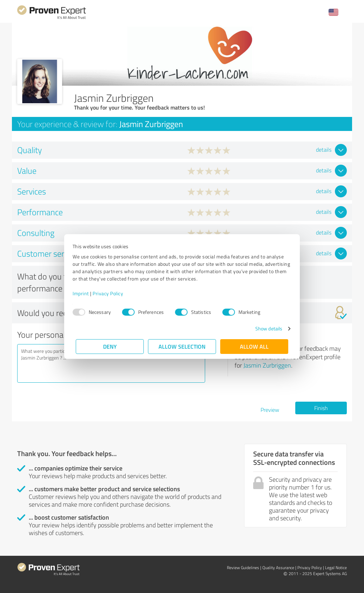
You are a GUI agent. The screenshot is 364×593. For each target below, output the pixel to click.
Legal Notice (336, 568)
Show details (266, 328)
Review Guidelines (243, 568)
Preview (270, 410)
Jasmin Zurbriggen (267, 365)
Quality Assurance (278, 568)
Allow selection (182, 346)
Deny (110, 346)
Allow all (254, 346)
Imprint (84, 293)
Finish (321, 408)
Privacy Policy (111, 293)
